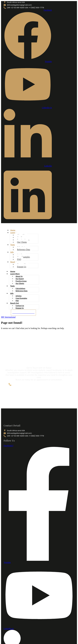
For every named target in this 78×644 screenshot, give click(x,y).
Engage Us (22, 267)
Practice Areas (21, 281)
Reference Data (24, 250)
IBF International (8, 317)
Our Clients (22, 242)
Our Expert (20, 279)
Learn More (15, 274)
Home (13, 230)
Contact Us (20, 306)
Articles (19, 296)
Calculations (20, 289)
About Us (19, 276)
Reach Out (15, 262)
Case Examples (23, 257)
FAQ (19, 259)
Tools (13, 245)
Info (12, 252)
